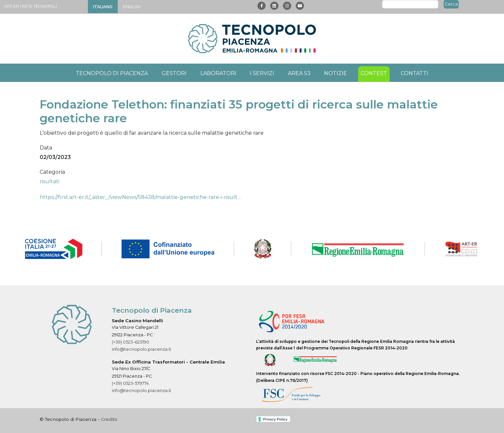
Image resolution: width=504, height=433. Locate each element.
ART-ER (11, 6)
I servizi (262, 73)
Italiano (103, 7)
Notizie (335, 73)
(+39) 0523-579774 (130, 383)
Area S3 (299, 73)
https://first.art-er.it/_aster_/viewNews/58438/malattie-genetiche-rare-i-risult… (140, 197)
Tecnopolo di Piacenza (112, 73)
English (132, 7)
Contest (374, 73)
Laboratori (218, 73)
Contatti (414, 73)
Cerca (451, 4)
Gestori (174, 73)
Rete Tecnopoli (39, 6)
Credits (109, 419)
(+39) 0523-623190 (131, 342)
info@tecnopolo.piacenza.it (141, 349)
